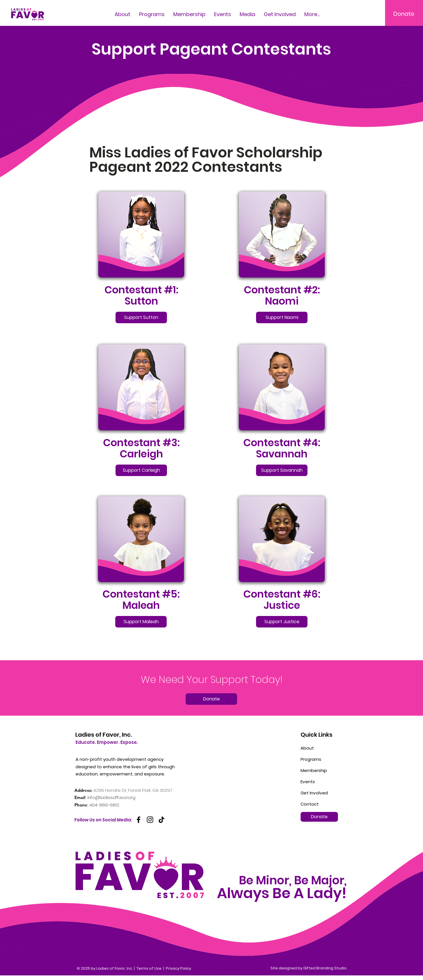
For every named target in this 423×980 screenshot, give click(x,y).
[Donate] (404, 14)
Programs (311, 759)
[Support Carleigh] (141, 470)
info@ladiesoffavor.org (111, 797)
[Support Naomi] (282, 317)
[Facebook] (139, 820)
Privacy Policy (178, 968)
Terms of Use (149, 968)
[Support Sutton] (141, 317)
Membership (314, 770)
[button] (247, 14)
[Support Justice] (282, 622)
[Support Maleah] (141, 622)
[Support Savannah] (282, 470)
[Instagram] (150, 820)
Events (308, 782)
